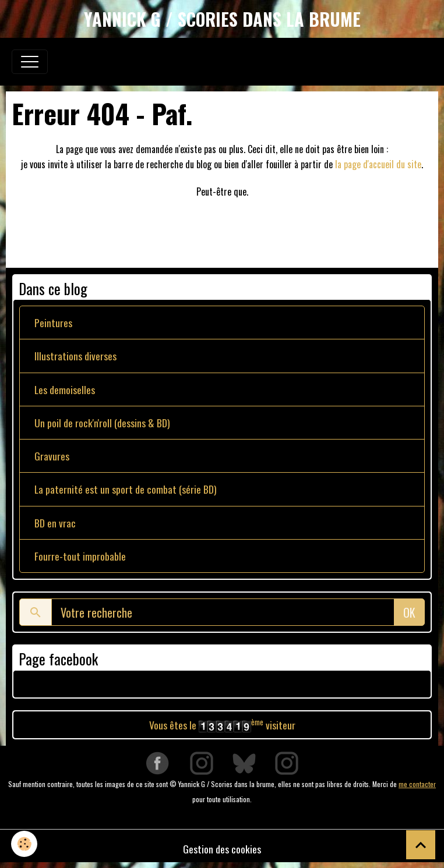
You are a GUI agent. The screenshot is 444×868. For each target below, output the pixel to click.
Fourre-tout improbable (80, 556)
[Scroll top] (421, 845)
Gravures (52, 456)
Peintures (53, 323)
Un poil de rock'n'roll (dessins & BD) (102, 423)
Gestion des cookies (222, 849)
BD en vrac (55, 523)
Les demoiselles (65, 389)
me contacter (417, 784)
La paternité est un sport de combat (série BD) (126, 489)
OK (409, 612)
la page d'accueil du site (378, 164)
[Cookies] (25, 844)
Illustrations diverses (75, 356)
